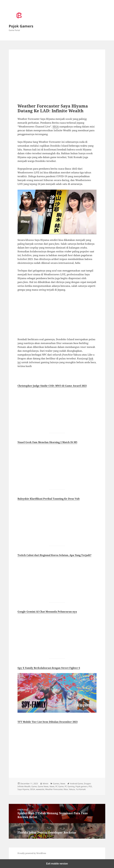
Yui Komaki (81, 789)
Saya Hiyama (23, 789)
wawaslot (40, 789)
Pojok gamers (82, 786)
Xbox (66, 789)
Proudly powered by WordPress (32, 853)
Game (34, 786)
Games (56, 784)
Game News (43, 786)
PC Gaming (70, 786)
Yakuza (72, 789)
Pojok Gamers (21, 26)
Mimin (45, 784)
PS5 (90, 786)
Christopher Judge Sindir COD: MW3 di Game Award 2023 (52, 386)
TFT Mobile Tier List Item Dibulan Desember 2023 (48, 722)
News (63, 784)
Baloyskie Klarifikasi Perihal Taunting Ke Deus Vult (49, 499)
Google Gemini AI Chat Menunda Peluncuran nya (47, 612)
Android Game (77, 784)
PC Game (60, 786)
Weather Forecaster (54, 789)
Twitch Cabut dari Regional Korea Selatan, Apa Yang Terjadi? (54, 555)
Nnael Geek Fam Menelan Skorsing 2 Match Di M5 (47, 442)
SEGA (56, 126)
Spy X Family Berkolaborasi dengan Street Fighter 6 (49, 668)
